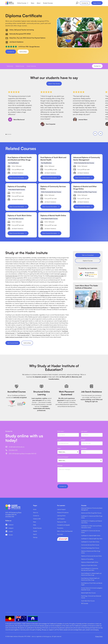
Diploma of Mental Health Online (90, 562)
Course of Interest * (63, 457)
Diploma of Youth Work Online (89, 565)
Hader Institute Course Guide (14, 337)
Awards (35, 531)
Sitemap (35, 537)
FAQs (35, 525)
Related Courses (20, 66)
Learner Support (61, 509)
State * (59, 448)
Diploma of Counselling (87, 559)
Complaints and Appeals (63, 525)
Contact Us (85, 3)
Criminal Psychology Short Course (90, 548)
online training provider (57, 276)
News (33, 3)
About (39, 3)
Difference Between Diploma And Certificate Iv (34, 307)
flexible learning (45, 295)
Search (35, 534)
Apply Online (97, 3)
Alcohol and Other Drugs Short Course (91, 513)
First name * (61, 431)
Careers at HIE (37, 519)
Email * (59, 440)
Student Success (48, 3)
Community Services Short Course (90, 545)
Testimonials (10, 66)
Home (35, 509)
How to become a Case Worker (41, 335)
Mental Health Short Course (88, 593)
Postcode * (84, 448)
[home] (10, 3)
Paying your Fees (62, 522)
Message (60, 465)
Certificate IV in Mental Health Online (91, 536)
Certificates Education (24, 333)
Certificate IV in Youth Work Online (90, 542)
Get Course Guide (13, 343)
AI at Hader (60, 534)
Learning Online (61, 516)
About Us (36, 512)
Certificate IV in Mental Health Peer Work (92, 539)
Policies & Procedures (63, 512)
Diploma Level (55, 307)
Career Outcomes (31, 66)
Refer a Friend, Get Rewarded (65, 531)
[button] (23, 3)
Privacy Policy (99, 636)
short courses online (23, 335)
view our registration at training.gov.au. (42, 636)
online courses (44, 291)
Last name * (84, 431)
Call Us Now (23, 52)
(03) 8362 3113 (10, 517)
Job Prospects (61, 519)
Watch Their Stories (54, 84)
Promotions (60, 528)
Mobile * (83, 440)
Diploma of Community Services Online (91, 556)
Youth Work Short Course (88, 601)
